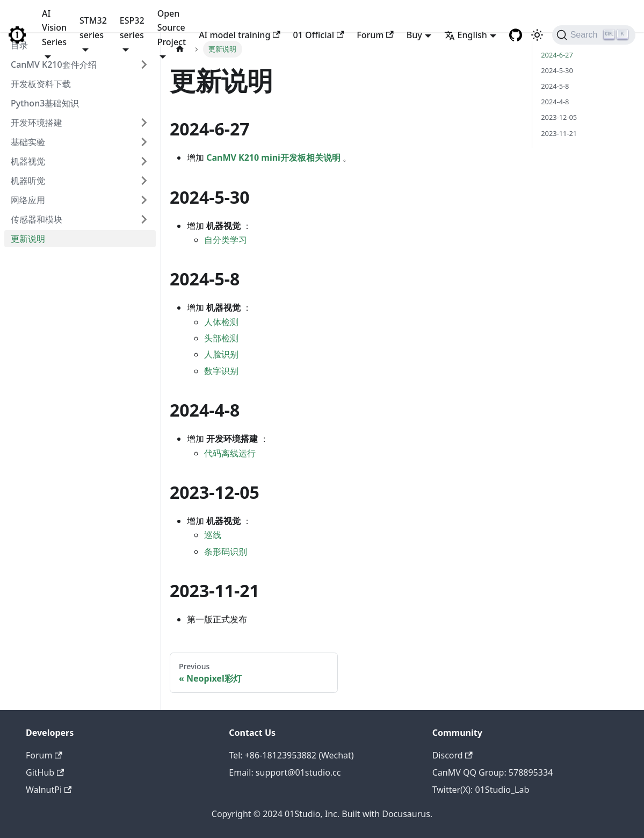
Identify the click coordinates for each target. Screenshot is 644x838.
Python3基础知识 (45, 103)
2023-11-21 (559, 133)
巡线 (213, 535)
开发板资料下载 (41, 84)
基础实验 (28, 142)
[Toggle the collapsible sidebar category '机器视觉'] (144, 161)
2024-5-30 (557, 70)
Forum (375, 35)
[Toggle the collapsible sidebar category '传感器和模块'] (144, 219)
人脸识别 (221, 354)
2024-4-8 (555, 102)
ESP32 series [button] (132, 27)
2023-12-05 (559, 117)
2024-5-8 (555, 86)
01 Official (319, 35)
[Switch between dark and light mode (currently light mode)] (537, 35)
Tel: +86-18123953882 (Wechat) (291, 755)
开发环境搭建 (37, 123)
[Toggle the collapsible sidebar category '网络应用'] (144, 200)
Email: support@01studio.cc (285, 772)
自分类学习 (226, 240)
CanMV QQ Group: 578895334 (493, 772)
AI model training (239, 35)
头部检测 (221, 338)
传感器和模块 (37, 219)
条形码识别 (226, 551)
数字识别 (221, 371)
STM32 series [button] (93, 27)
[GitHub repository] (516, 35)
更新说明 (28, 239)
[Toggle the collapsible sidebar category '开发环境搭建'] (144, 123)
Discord (453, 755)
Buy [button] (414, 35)
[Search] (594, 35)
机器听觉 (28, 181)
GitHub (45, 772)
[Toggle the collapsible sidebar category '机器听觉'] (144, 181)
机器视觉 (28, 161)
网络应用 (28, 200)
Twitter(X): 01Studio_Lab (481, 790)
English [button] (466, 35)
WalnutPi (49, 790)
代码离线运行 (230, 453)
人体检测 (221, 322)
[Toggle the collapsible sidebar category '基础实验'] (144, 142)
